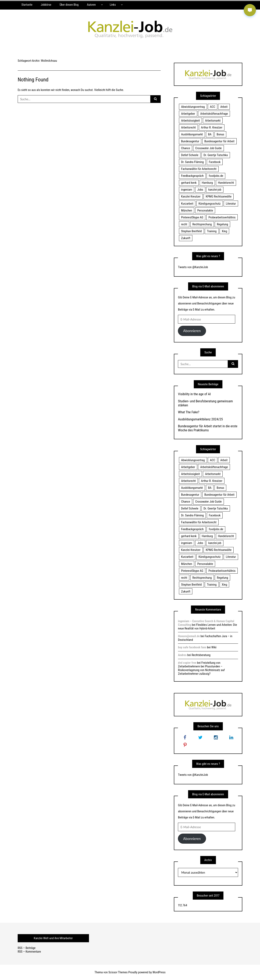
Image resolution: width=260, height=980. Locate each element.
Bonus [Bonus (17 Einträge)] (220, 134)
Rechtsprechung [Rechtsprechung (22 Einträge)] (202, 224)
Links (113, 5)
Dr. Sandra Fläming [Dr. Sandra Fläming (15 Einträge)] (192, 162)
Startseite (27, 5)
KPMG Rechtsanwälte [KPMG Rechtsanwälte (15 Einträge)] (219, 196)
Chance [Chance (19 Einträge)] (185, 148)
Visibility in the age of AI (194, 394)
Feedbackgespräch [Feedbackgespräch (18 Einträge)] (192, 176)
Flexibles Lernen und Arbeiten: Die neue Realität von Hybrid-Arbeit (207, 627)
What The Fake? (189, 412)
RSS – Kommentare (29, 952)
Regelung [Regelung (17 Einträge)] (223, 224)
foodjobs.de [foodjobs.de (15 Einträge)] (216, 176)
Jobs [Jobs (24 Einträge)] (200, 190)
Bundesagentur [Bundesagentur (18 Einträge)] (190, 141)
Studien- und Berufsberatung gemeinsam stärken (205, 403)
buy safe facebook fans (192, 647)
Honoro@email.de (189, 636)
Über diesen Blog (69, 5)
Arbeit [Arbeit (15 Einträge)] (224, 107)
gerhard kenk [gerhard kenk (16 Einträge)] (189, 183)
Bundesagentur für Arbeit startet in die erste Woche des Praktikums (208, 428)
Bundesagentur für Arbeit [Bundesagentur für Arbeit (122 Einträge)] (219, 141)
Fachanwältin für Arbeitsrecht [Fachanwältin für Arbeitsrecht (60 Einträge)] (199, 169)
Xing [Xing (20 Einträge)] (224, 231)
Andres (182, 655)
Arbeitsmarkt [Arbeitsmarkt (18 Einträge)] (213, 121)
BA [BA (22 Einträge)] (210, 134)
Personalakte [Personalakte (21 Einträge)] (205, 210)
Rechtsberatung (201, 655)
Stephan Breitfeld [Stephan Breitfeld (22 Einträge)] (191, 231)
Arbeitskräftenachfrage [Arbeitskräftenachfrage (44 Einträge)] (214, 114)
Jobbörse (46, 5)
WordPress (159, 972)
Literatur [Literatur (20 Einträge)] (231, 204)
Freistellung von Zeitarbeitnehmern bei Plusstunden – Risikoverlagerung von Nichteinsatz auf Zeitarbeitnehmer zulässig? (201, 668)
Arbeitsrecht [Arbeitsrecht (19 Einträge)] (188, 127)
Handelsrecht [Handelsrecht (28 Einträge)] (226, 183)
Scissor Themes (118, 972)
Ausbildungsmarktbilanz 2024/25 (200, 419)
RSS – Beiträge (27, 948)
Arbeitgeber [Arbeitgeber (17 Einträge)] (188, 114)
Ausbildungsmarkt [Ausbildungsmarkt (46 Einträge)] (192, 134)
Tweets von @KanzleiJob (193, 267)
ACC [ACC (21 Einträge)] (213, 107)
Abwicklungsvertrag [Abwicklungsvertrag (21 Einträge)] (193, 107)
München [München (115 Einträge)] (186, 210)
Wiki (214, 647)
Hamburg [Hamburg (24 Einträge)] (207, 183)
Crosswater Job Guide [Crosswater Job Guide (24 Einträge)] (208, 148)
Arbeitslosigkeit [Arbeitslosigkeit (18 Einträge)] (190, 121)
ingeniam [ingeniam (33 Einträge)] (186, 190)
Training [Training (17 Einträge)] (212, 231)
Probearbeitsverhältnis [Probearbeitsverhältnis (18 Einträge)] (222, 217)
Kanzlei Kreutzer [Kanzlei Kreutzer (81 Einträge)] (191, 196)
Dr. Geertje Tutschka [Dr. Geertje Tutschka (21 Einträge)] (216, 155)
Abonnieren (192, 331)
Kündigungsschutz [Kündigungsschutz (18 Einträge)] (210, 204)
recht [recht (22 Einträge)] (184, 224)
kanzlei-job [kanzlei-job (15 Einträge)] (215, 190)
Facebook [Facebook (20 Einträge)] (215, 162)
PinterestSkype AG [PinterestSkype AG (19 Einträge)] (192, 217)
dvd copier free (187, 663)
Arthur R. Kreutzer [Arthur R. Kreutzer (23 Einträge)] (212, 127)
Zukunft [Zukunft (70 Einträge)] (186, 238)
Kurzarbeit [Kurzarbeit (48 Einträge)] (187, 204)
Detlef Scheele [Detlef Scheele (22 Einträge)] (190, 155)
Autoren (91, 5)
